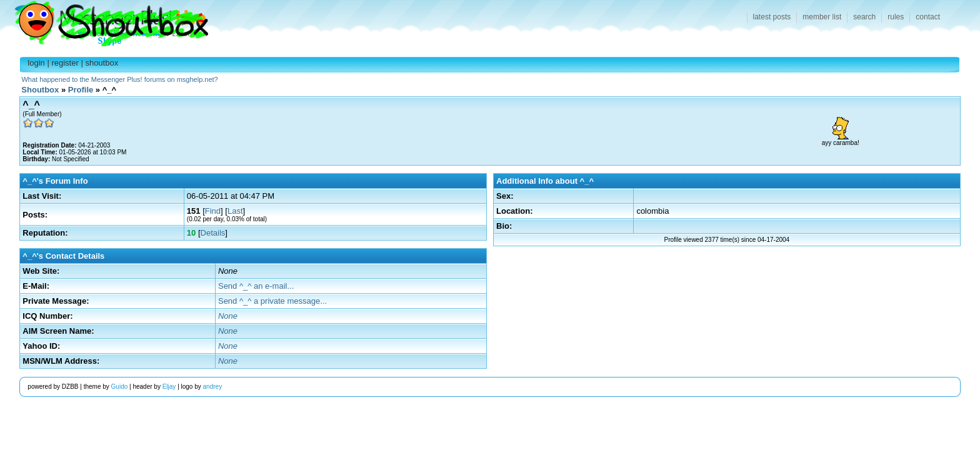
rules (896, 17)
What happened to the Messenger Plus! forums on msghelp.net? (119, 79)
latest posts (772, 17)
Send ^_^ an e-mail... (256, 286)
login (36, 63)
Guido (120, 387)
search (864, 17)
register (65, 63)
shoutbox (102, 63)
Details (213, 233)
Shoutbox (104, 20)
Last (235, 211)
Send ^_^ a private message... (272, 301)
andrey (213, 387)
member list (822, 17)
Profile (81, 90)
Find (213, 211)
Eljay (169, 387)
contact (928, 17)
